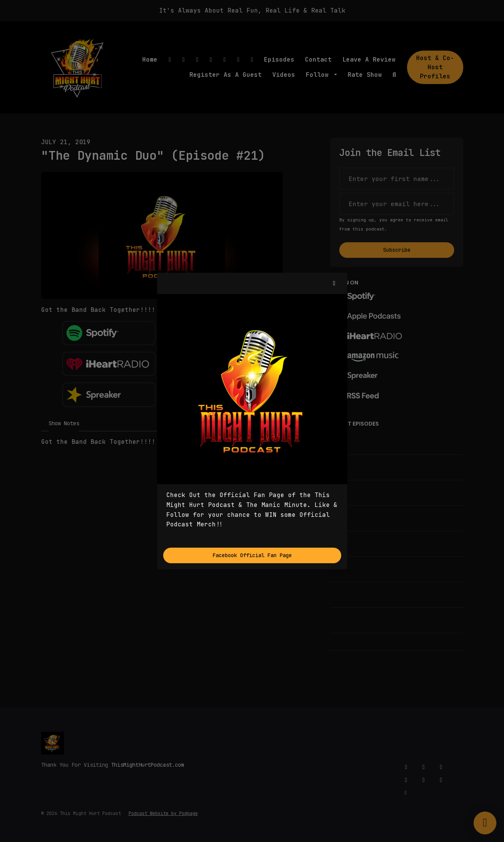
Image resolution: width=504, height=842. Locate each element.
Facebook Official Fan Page (252, 555)
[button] (334, 283)
